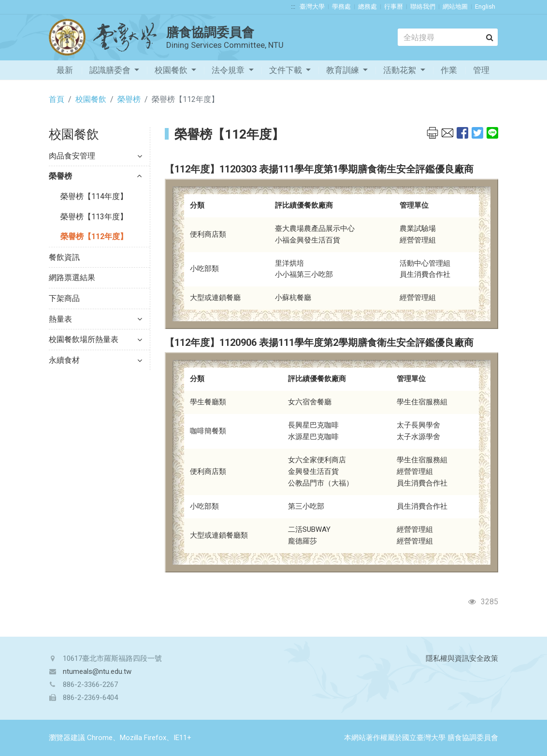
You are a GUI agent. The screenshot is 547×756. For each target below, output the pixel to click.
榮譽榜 (129, 99)
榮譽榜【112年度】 (94, 236)
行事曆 (394, 7)
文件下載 (287, 70)
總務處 (367, 7)
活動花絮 (401, 70)
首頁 (57, 99)
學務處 (341, 7)
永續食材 (95, 360)
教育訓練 (344, 70)
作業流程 (449, 72)
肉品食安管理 (95, 156)
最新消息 (65, 72)
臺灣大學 (312, 7)
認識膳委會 (111, 70)
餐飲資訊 (64, 257)
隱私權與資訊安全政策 (462, 658)
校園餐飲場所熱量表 (95, 339)
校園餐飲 (172, 70)
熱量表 (95, 319)
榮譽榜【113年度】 (94, 217)
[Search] (448, 37)
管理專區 (481, 72)
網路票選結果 (72, 278)
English (485, 7)
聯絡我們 (423, 7)
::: (293, 7)
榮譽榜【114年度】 (94, 196)
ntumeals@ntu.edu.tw (97, 671)
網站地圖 (455, 7)
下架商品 (64, 298)
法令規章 (229, 70)
